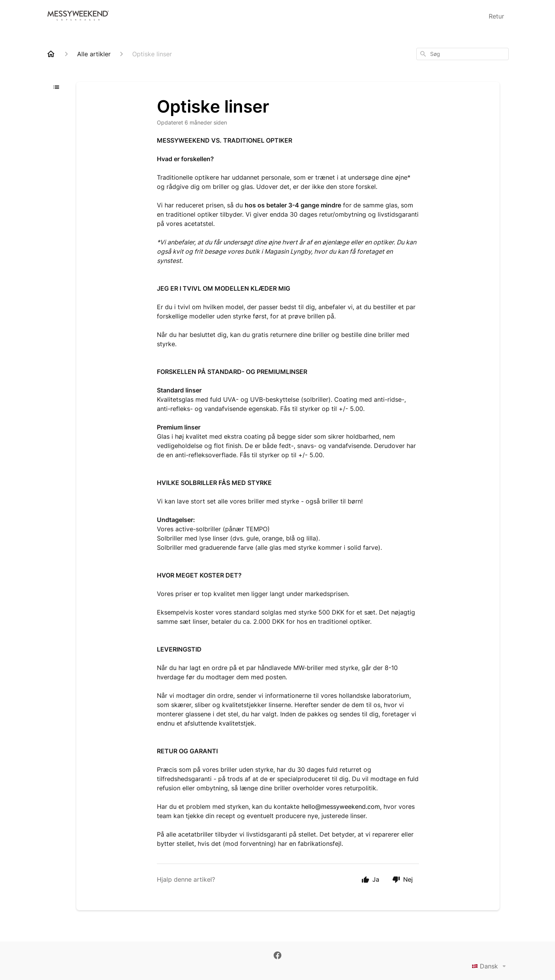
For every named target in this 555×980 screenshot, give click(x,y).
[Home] (51, 54)
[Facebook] (277, 956)
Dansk (490, 966)
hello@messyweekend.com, (341, 807)
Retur (496, 16)
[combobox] (462, 54)
